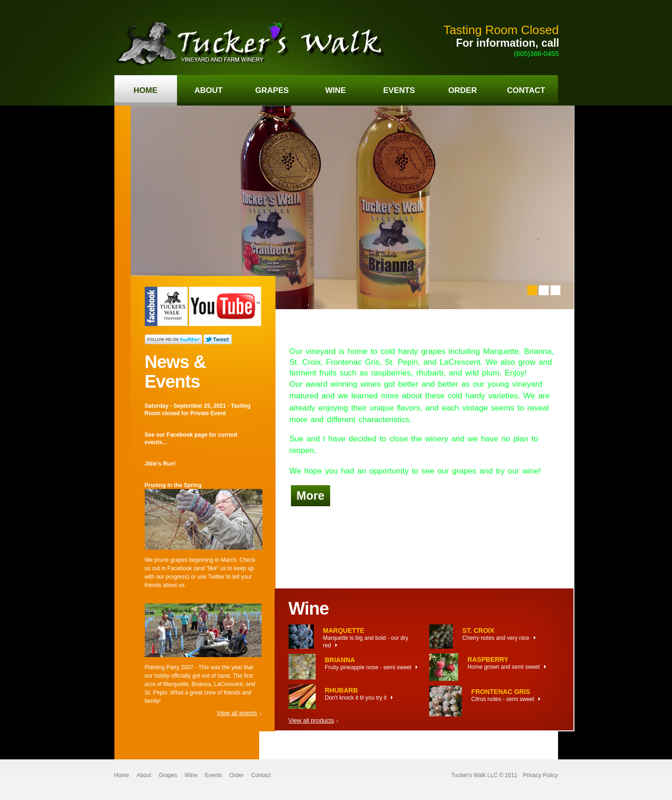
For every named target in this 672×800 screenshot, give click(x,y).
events (399, 90)
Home (122, 775)
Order (237, 775)
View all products (311, 720)
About (144, 775)
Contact (261, 775)
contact (526, 90)
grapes (272, 90)
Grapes (168, 775)
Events (214, 775)
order (463, 90)
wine (335, 90)
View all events (237, 713)
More (311, 496)
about (208, 90)
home (145, 90)
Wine (191, 775)
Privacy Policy (541, 775)
